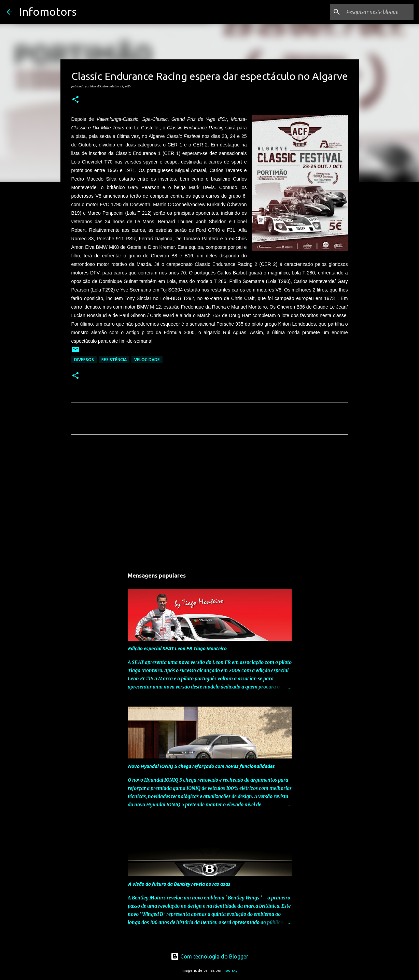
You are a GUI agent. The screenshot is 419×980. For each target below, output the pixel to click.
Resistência (114, 360)
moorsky (230, 970)
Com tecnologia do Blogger (209, 956)
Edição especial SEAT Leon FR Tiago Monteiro (177, 649)
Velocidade (147, 360)
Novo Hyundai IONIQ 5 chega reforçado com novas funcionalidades (201, 766)
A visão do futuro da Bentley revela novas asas (179, 884)
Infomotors (48, 12)
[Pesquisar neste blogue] (378, 12)
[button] (75, 100)
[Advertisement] (210, 503)
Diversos (84, 360)
